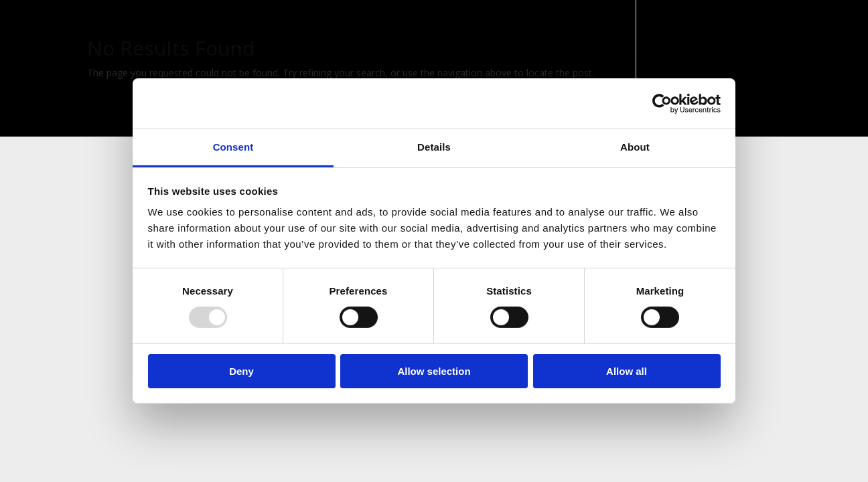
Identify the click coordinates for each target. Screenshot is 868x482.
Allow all (627, 371)
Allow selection (434, 371)
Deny (241, 371)
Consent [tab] (233, 147)
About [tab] (635, 147)
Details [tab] (434, 147)
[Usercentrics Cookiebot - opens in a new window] (662, 103)
